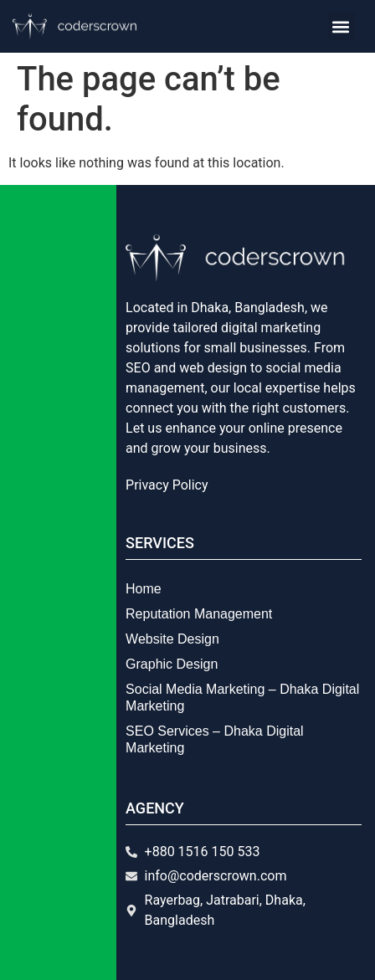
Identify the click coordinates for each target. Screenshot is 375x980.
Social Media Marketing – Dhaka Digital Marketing (242, 698)
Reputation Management (199, 614)
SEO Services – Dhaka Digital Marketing (215, 739)
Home (144, 589)
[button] (341, 26)
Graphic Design (172, 664)
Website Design (172, 639)
